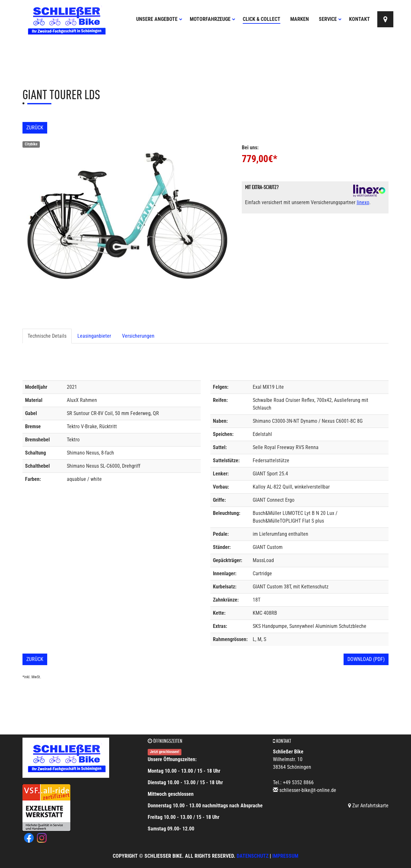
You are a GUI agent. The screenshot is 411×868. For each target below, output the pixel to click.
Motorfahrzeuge (213, 19)
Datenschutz (253, 856)
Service (330, 19)
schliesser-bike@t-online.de (308, 790)
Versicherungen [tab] (138, 336)
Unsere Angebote (159, 19)
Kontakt (359, 19)
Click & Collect (262, 19)
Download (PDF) (366, 659)
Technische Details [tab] (47, 336)
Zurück (35, 128)
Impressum (285, 856)
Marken (300, 19)
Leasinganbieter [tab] (94, 336)
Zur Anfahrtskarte (368, 806)
